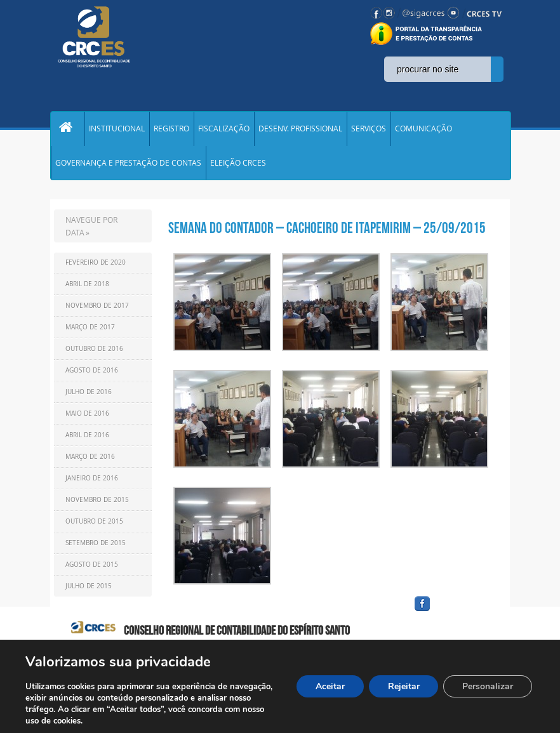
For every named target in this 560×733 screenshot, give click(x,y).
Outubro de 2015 (94, 525)
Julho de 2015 (89, 589)
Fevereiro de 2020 (96, 266)
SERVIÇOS (369, 129)
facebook (453, 615)
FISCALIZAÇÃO (224, 129)
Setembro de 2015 (96, 546)
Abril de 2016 (87, 438)
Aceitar (330, 686)
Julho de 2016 (89, 395)
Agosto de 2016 (92, 373)
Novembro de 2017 (97, 309)
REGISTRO (171, 129)
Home (67, 129)
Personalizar (488, 686)
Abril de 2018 (87, 287)
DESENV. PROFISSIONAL (300, 129)
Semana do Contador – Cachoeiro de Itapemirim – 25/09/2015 (327, 231)
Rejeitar (403, 686)
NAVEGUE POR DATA (91, 229)
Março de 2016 (90, 460)
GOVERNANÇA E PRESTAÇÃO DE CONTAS (128, 165)
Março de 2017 (90, 330)
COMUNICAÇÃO (423, 129)
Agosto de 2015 (92, 568)
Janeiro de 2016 (92, 481)
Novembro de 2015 (97, 503)
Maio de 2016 (87, 417)
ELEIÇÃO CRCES (238, 165)
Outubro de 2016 (94, 352)
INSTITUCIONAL (117, 129)
